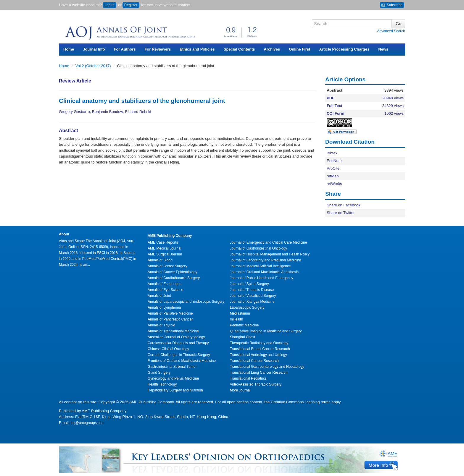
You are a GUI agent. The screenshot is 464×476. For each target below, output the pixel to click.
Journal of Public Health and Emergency (262, 278)
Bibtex (332, 153)
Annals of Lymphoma (164, 307)
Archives (272, 49)
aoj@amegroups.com (87, 423)
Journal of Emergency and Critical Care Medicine (269, 242)
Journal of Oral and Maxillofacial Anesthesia (264, 272)
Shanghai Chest (243, 337)
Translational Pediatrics (248, 378)
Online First (299, 49)
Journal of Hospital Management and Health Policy (270, 254)
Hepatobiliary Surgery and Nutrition (175, 390)
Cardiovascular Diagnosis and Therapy (178, 343)
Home (69, 49)
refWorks (334, 184)
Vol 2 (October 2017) (94, 66)
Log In (109, 5)
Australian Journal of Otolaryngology (176, 337)
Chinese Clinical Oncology (168, 349)
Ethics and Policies (197, 49)
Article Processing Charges (344, 49)
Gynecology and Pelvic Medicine (173, 378)
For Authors (125, 49)
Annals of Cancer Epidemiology (172, 272)
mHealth (237, 319)
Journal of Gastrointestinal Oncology (258, 248)
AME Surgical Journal (165, 254)
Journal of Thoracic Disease (252, 290)
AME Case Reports (163, 242)
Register (131, 5)
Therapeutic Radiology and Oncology (259, 343)
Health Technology (162, 384)
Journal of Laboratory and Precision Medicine (266, 260)
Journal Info (94, 49)
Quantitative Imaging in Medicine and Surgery (266, 331)
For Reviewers (158, 49)
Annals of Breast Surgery (167, 266)
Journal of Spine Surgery (249, 284)
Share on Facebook (343, 205)
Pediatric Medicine (244, 325)
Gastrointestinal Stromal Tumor (172, 367)
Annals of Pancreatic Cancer (170, 319)
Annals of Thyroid (161, 325)
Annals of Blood (160, 260)
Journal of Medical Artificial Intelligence (260, 266)
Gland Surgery (159, 373)
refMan (333, 176)
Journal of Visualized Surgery (253, 296)
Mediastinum (240, 313)
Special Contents (239, 49)
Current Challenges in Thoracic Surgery (179, 355)
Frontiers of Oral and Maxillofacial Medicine (182, 361)
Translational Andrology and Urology (258, 355)
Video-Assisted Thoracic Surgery (256, 384)
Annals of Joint (159, 296)
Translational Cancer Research (254, 361)
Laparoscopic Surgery (247, 307)
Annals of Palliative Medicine (170, 313)
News (383, 49)
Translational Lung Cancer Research (259, 373)
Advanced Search (391, 31)
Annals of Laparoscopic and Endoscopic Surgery (186, 302)
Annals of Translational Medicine (173, 331)
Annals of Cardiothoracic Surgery (174, 278)
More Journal (240, 390)
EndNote (334, 161)
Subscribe (392, 5)
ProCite (333, 168)
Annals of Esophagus (164, 284)
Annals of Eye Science (165, 290)
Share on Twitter (341, 213)
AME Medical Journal (164, 248)
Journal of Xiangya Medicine (252, 302)
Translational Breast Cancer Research (260, 349)
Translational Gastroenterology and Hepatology (267, 367)
